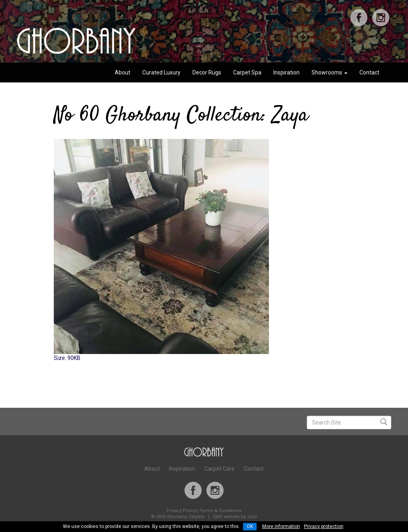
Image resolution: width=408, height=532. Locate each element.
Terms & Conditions (221, 511)
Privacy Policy (181, 511)
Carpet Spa (247, 72)
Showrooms (330, 72)
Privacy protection (324, 526)
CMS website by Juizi (235, 517)
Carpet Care (220, 469)
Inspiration (286, 72)
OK (250, 526)
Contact (369, 72)
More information (281, 526)
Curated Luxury (161, 72)
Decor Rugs (207, 72)
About (123, 72)
